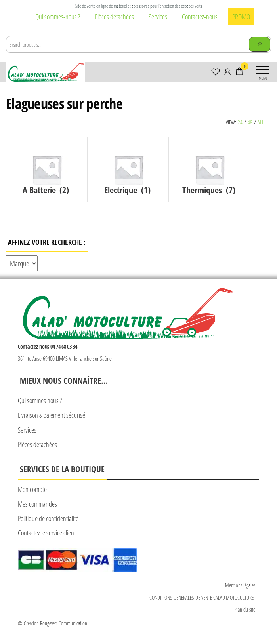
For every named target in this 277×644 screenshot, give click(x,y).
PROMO (241, 17)
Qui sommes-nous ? (58, 17)
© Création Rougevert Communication (53, 623)
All (261, 122)
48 (250, 122)
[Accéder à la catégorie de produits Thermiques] (210, 170)
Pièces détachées (114, 17)
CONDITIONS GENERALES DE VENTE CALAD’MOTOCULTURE (202, 597)
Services (158, 17)
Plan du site (245, 609)
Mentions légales (240, 585)
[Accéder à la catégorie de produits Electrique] (128, 170)
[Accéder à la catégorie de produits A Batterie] (47, 170)
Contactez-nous (200, 17)
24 (240, 122)
